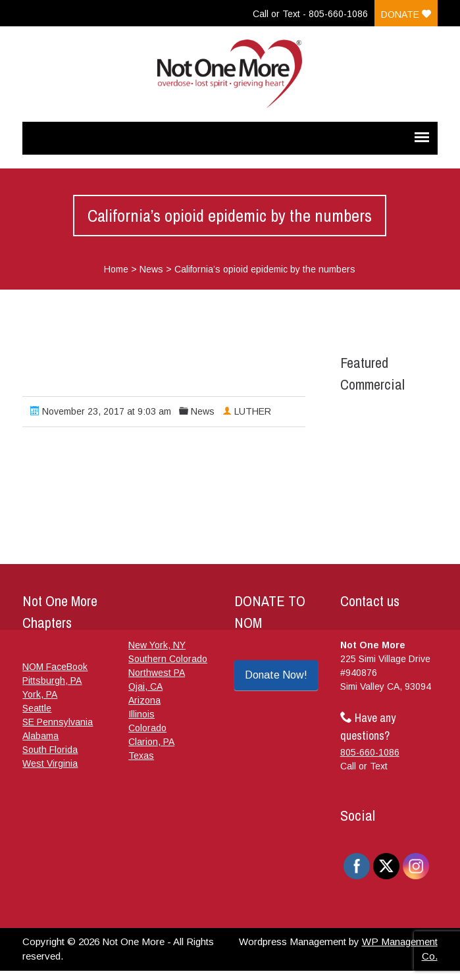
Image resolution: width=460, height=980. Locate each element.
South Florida (50, 750)
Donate (406, 14)
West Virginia (50, 763)
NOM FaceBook (55, 667)
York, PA (40, 694)
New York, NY (157, 645)
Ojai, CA (145, 686)
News (151, 269)
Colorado (147, 728)
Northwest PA (157, 673)
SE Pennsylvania (58, 722)
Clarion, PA (151, 742)
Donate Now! (276, 675)
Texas (141, 756)
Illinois (141, 714)
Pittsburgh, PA (52, 681)
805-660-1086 (370, 752)
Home (116, 269)
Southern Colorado (168, 659)
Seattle (37, 708)
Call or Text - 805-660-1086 (310, 14)
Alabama (40, 736)
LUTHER (253, 411)
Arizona (144, 700)
